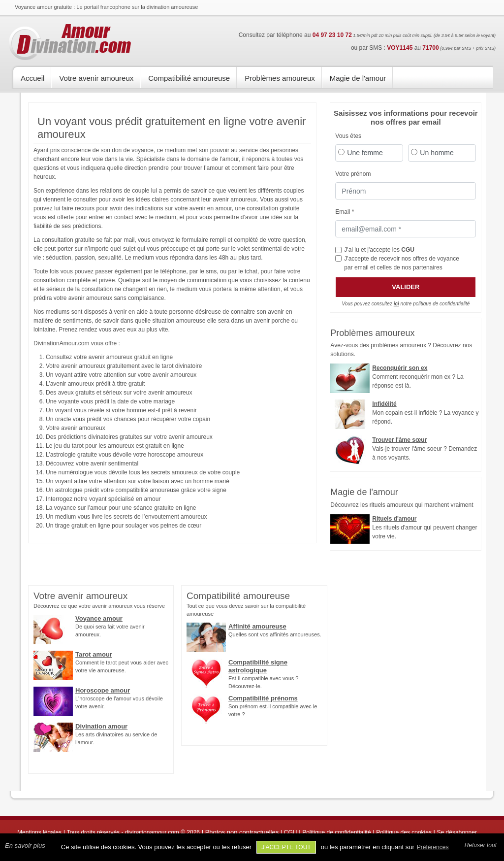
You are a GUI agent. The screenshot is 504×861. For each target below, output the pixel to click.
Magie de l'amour (358, 78)
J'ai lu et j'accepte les (379, 250)
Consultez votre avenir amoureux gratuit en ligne (109, 357)
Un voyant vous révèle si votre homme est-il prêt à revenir (121, 410)
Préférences (433, 847)
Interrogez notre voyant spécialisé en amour (103, 499)
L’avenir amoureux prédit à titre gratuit (95, 384)
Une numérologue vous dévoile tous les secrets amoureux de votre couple (143, 472)
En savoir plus (25, 845)
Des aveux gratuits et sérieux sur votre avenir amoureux (119, 393)
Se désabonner (457, 832)
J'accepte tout (286, 847)
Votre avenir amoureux (96, 78)
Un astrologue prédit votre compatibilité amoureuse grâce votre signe (136, 490)
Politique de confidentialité (336, 832)
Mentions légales (39, 832)
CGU (408, 250)
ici (396, 304)
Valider (406, 287)
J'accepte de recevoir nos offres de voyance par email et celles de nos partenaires (402, 263)
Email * (345, 212)
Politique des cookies (404, 832)
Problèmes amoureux (280, 78)
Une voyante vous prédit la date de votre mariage (110, 401)
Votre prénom (353, 174)
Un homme (437, 153)
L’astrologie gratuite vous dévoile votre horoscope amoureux (125, 455)
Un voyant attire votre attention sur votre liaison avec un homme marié (138, 481)
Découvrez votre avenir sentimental (92, 464)
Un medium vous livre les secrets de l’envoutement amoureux (126, 517)
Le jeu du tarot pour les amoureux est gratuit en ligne (115, 446)
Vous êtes (348, 136)
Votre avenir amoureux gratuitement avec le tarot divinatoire (124, 366)
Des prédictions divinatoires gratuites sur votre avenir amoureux (129, 437)
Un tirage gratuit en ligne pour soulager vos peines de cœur (124, 526)
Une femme (365, 153)
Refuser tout (481, 845)
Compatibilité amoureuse (189, 78)
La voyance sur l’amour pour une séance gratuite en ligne (121, 508)
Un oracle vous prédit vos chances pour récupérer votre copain (128, 419)
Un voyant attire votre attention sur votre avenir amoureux (121, 375)
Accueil (32, 78)
